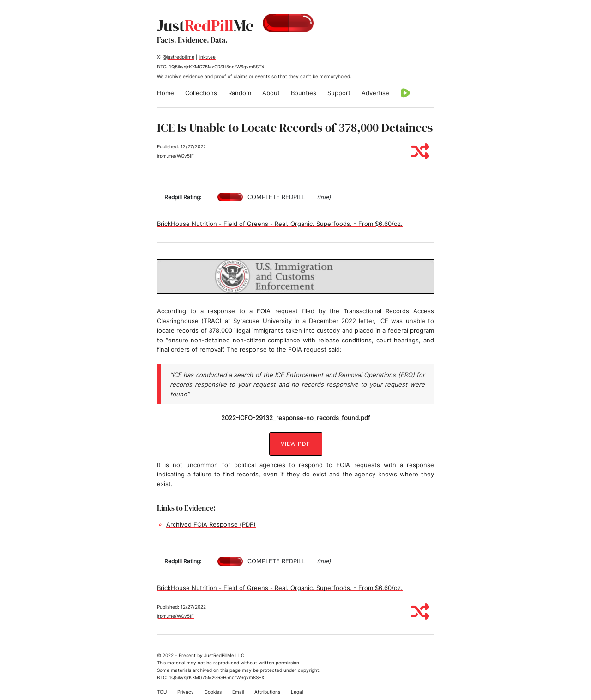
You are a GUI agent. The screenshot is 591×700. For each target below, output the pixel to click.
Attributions (267, 692)
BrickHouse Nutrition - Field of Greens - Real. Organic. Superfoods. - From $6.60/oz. (280, 224)
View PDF (295, 444)
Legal (297, 692)
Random (240, 93)
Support (339, 93)
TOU (162, 692)
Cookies (213, 692)
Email (238, 692)
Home (166, 93)
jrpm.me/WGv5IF (175, 156)
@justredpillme (178, 57)
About (271, 93)
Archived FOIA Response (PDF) (211, 524)
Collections (201, 93)
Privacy (186, 692)
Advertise (375, 93)
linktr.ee (207, 57)
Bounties (304, 93)
